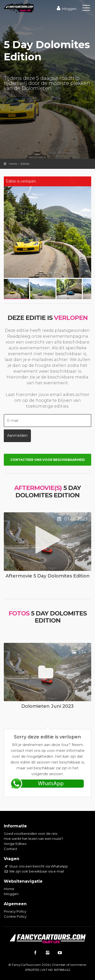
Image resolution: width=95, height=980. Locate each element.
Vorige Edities (15, 844)
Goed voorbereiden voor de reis (31, 833)
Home (13, 164)
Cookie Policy (15, 916)
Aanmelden (17, 435)
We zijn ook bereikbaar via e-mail (34, 871)
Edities (25, 164)
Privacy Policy (15, 911)
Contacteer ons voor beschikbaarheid (48, 460)
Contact (11, 849)
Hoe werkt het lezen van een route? (33, 839)
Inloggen (66, 9)
